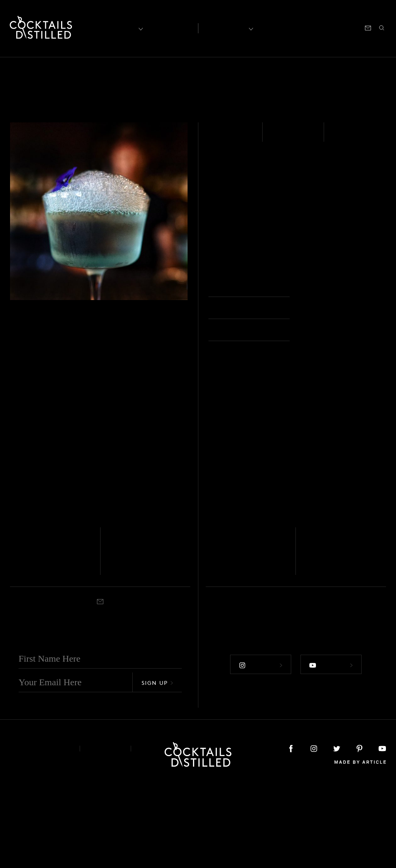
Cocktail (37, 655)
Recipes (226, 27)
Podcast (316, 27)
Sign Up (157, 765)
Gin (216, 137)
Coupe (316, 287)
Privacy (105, 831)
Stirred (346, 137)
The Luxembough (237, 637)
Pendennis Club (47, 631)
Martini (134, 655)
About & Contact (39, 831)
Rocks (230, 655)
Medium (288, 137)
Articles (170, 27)
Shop (290, 27)
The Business (335, 631)
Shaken (18, 655)
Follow (260, 746)
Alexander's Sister (135, 637)
